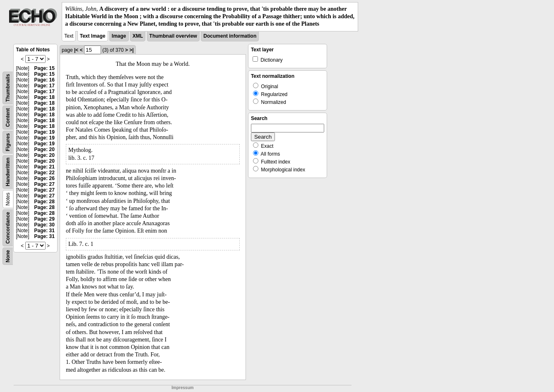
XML (138, 36)
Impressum (182, 388)
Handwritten (8, 172)
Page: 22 (45, 173)
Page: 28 (45, 202)
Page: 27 (45, 184)
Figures (8, 142)
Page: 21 (45, 167)
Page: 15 (45, 68)
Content (8, 117)
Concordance (8, 228)
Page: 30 (45, 225)
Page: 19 (45, 132)
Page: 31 (45, 231)
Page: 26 (45, 178)
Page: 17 (45, 86)
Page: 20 (45, 149)
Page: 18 (45, 97)
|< (76, 50)
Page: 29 (45, 219)
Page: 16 (45, 80)
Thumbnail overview (173, 36)
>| (131, 50)
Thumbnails (8, 88)
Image (119, 36)
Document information (230, 36)
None (8, 256)
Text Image (93, 36)
